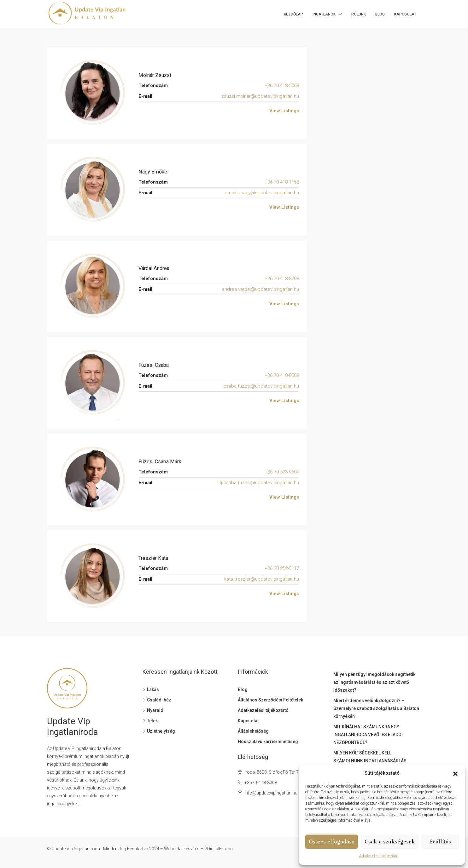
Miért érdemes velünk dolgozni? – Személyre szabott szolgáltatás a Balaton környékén (376, 708)
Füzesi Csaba (155, 365)
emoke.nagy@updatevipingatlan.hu (262, 193)
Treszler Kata (155, 558)
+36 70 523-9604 (282, 472)
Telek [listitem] (150, 721)
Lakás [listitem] (151, 689)
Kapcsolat (405, 14)
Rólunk (359, 14)
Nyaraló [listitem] (153, 710)
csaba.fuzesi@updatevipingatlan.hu (261, 386)
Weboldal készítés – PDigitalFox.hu (198, 849)
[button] (455, 773)
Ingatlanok (324, 14)
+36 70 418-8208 (282, 279)
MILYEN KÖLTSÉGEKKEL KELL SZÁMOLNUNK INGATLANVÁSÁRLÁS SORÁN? (370, 761)
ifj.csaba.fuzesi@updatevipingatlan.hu (259, 483)
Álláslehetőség (253, 731)
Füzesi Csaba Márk (162, 462)
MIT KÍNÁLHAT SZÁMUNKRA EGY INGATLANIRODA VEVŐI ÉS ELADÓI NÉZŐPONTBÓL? (368, 735)
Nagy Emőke (154, 172)
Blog (380, 14)
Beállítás (440, 842)
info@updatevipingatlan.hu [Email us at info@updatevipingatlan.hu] (271, 793)
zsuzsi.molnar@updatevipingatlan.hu (260, 96)
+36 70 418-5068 (282, 85)
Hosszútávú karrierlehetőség (268, 742)
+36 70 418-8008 (282, 375)
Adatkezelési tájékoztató (379, 856)
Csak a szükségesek (390, 842)
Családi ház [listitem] (157, 700)
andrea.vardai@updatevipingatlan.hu (260, 289)
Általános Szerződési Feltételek (270, 700)
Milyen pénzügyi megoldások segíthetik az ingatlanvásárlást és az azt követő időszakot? (374, 682)
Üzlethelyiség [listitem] (159, 731)
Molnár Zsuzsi (156, 75)
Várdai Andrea (156, 268)
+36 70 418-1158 (282, 182)
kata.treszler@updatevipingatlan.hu (262, 579)
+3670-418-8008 (261, 783)
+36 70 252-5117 (282, 568)
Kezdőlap (293, 14)
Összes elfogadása (332, 842)
